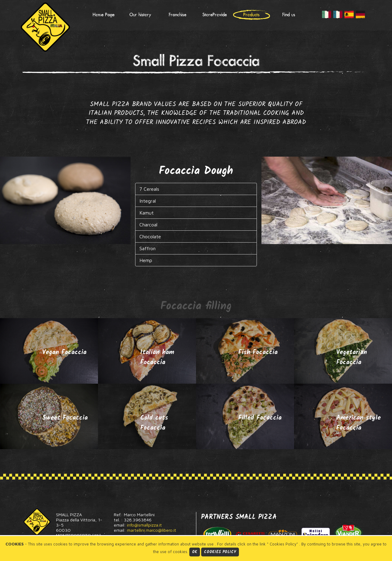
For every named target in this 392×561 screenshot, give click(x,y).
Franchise (177, 15)
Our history (140, 15)
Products (251, 15)
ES (349, 15)
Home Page (103, 15)
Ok (195, 552)
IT (327, 15)
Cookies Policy (220, 552)
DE (360, 15)
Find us (289, 15)
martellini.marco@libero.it (152, 530)
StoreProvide (215, 15)
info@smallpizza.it (144, 525)
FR (338, 15)
